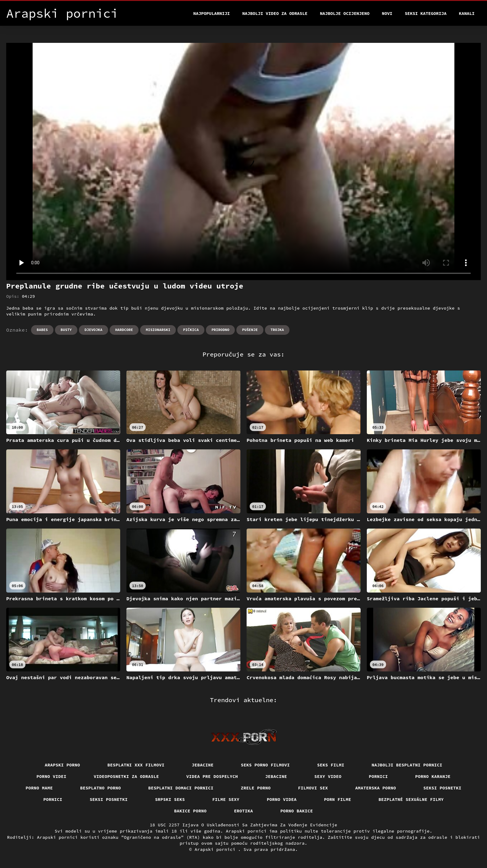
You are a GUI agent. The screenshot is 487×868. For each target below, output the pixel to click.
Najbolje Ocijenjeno (345, 13)
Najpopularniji (212, 13)
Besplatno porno (100, 788)
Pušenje (250, 330)
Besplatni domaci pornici (181, 788)
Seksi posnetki (442, 788)
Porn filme (338, 799)
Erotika (243, 811)
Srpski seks (170, 799)
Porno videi (52, 776)
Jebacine (203, 765)
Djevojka (93, 330)
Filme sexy (226, 799)
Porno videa (282, 799)
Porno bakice (297, 811)
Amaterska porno (376, 788)
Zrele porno (256, 788)
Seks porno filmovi (266, 765)
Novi (387, 13)
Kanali (467, 13)
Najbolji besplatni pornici (407, 765)
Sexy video (328, 776)
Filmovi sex (313, 788)
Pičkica (191, 330)
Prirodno (221, 330)
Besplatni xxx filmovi (136, 765)
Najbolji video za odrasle (275, 13)
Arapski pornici (216, 849)
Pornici (378, 776)
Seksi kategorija (426, 13)
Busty (66, 330)
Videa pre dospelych (212, 776)
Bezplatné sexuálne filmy (411, 799)
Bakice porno (190, 811)
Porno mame (39, 788)
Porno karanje (433, 776)
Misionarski (158, 330)
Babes (42, 330)
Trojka (277, 330)
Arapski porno (62, 765)
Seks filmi (331, 765)
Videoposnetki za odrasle (126, 776)
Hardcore (124, 330)
